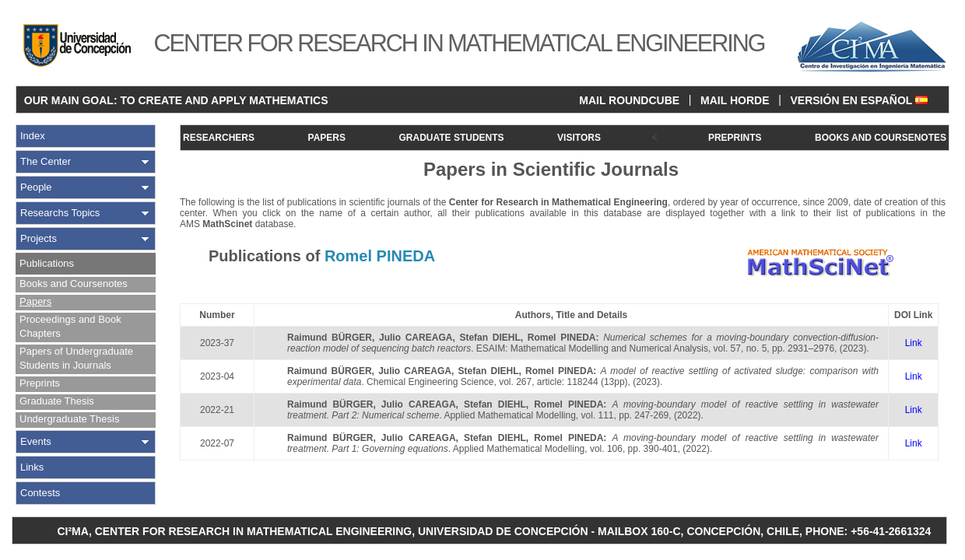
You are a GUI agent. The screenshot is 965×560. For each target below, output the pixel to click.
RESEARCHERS (219, 138)
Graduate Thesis (57, 401)
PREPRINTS (735, 138)
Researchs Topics (60, 213)
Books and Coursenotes (74, 283)
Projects (39, 238)
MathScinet (227, 224)
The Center (46, 161)
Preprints (40, 383)
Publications (47, 263)
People (36, 187)
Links (32, 467)
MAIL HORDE (735, 100)
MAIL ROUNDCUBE (629, 100)
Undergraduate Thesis (69, 419)
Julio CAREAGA (416, 338)
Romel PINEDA (562, 338)
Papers (35, 301)
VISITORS (579, 138)
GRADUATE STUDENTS (451, 138)
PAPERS (327, 138)
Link (914, 343)
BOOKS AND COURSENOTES (881, 138)
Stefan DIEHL (490, 338)
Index (33, 136)
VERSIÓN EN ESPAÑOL (859, 100)
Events (36, 441)
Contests (40, 493)
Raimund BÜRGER (330, 338)
